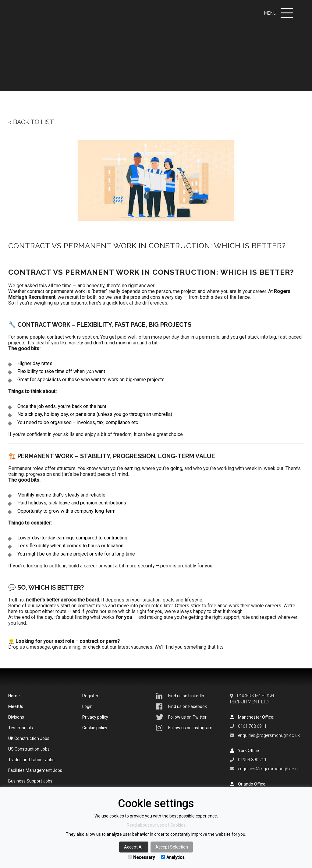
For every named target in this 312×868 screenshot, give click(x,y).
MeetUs (16, 706)
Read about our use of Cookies (156, 825)
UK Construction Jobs (29, 738)
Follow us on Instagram (184, 728)
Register (90, 696)
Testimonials (21, 728)
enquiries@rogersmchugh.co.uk (269, 735)
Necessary (141, 857)
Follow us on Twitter (181, 717)
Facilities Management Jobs (35, 770)
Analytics (173, 857)
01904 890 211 (252, 760)
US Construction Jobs (29, 749)
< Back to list (31, 122)
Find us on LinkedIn (180, 696)
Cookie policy (95, 728)
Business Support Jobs (30, 781)
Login (87, 706)
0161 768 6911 (252, 726)
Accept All (134, 847)
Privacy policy (95, 717)
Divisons (16, 717)
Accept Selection (172, 847)
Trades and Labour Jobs (31, 760)
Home (14, 696)
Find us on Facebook (181, 706)
